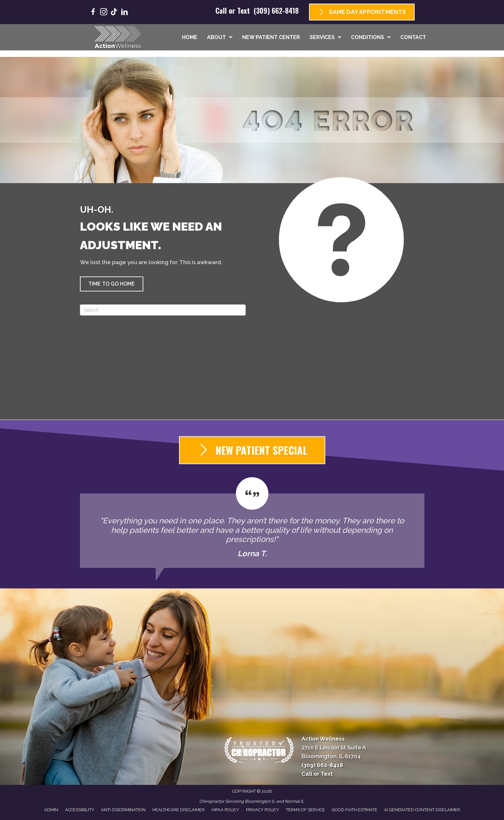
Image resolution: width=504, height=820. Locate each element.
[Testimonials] (252, 523)
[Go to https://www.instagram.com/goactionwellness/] (104, 13)
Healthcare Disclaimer (179, 810)
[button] (112, 284)
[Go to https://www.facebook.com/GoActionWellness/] (93, 13)
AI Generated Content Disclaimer (422, 810)
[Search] (163, 310)
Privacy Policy (263, 810)
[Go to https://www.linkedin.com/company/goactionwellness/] (124, 13)
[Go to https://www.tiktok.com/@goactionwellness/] (114, 13)
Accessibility (80, 810)
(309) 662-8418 (276, 10)
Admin (51, 810)
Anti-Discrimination (123, 810)
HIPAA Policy (225, 810)
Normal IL (294, 801)
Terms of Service (305, 810)
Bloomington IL (260, 801)
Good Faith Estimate (355, 810)
